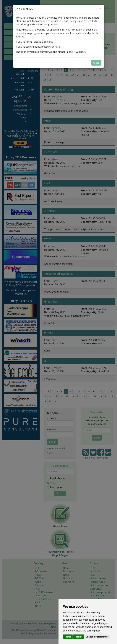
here (50, 42)
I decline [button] (79, 637)
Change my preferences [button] (97, 637)
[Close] (100, 8)
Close (96, 63)
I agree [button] (68, 637)
